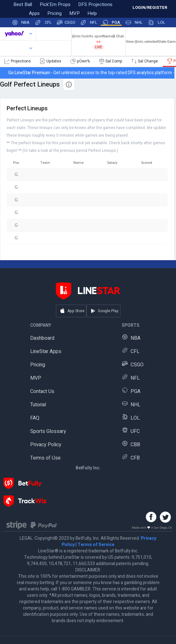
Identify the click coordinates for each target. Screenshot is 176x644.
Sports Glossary (48, 431)
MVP (36, 378)
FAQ (35, 418)
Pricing (38, 365)
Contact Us (42, 391)
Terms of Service (96, 545)
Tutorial (38, 405)
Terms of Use (45, 458)
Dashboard (42, 338)
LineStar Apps (46, 351)
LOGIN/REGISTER (150, 7)
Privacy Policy (46, 445)
